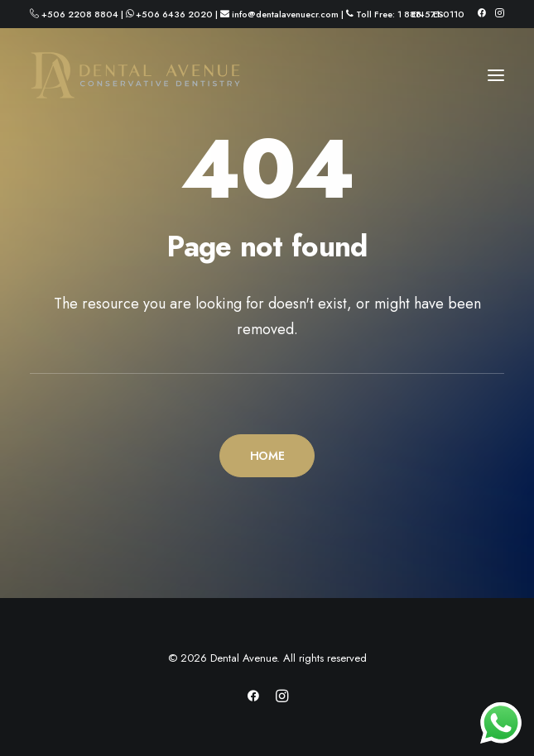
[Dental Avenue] (135, 75)
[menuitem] (418, 14)
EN (418, 14)
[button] (481, 13)
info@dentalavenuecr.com (285, 14)
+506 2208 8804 (80, 14)
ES (438, 14)
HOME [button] (267, 456)
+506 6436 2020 (174, 14)
